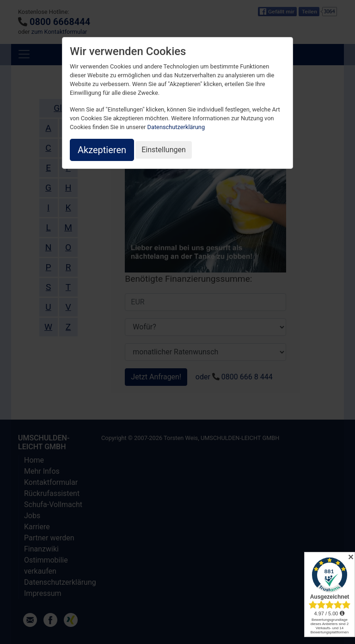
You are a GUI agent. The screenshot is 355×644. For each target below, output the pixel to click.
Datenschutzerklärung (176, 127)
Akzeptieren (102, 150)
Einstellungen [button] (164, 150)
